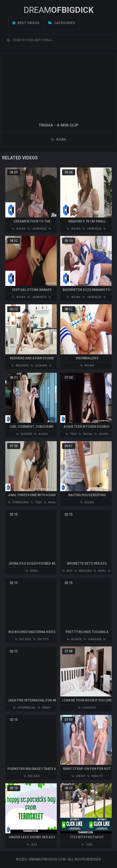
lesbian (39, 366)
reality (95, 776)
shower (24, 434)
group (78, 776)
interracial (24, 708)
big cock (23, 639)
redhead (20, 366)
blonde (74, 639)
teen (71, 434)
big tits (41, 639)
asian (58, 140)
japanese (37, 229)
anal (50, 502)
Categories (62, 23)
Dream (59, 10)
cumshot (87, 708)
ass (67, 571)
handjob (93, 639)
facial (86, 434)
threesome (18, 502)
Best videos (26, 23)
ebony (44, 708)
